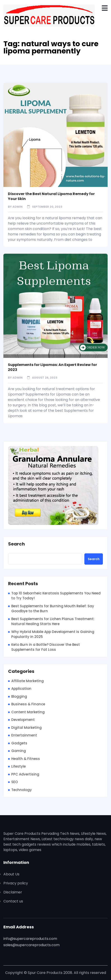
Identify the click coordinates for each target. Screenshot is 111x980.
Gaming (19, 751)
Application (21, 689)
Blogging (19, 696)
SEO (15, 782)
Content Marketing (28, 712)
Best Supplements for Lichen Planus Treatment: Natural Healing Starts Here (53, 621)
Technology (22, 790)
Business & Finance (28, 704)
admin (17, 207)
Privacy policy (16, 883)
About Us (11, 874)
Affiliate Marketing (28, 681)
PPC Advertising (25, 774)
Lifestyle (18, 766)
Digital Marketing (27, 728)
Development (23, 720)
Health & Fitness (26, 759)
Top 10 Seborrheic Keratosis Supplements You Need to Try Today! (56, 596)
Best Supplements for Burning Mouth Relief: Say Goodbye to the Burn (53, 609)
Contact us (13, 901)
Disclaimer (13, 892)
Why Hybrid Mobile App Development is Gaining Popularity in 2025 (53, 634)
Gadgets (19, 743)
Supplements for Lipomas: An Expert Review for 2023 (52, 367)
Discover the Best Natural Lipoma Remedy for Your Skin (51, 196)
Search (16, 544)
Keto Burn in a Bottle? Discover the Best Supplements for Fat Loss (46, 647)
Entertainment (24, 735)
